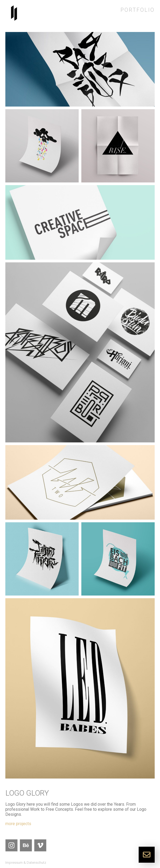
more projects (18, 824)
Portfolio (138, 10)
